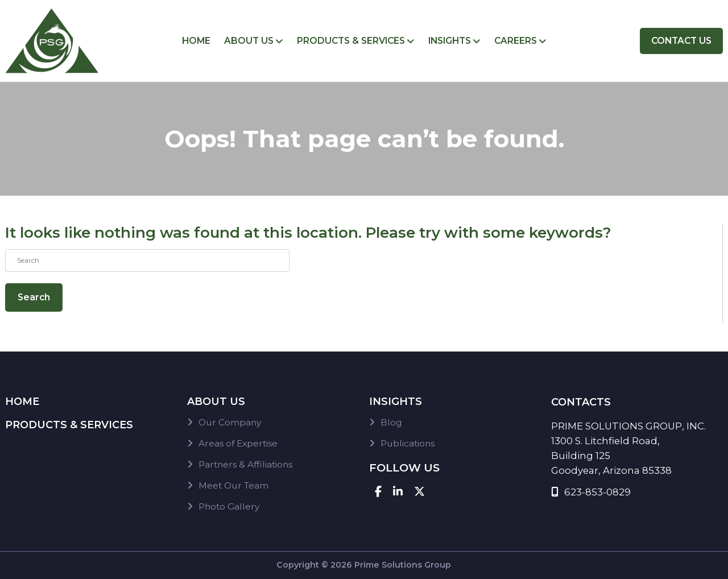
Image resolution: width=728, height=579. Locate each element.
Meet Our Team (233, 485)
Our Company (230, 422)
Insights (450, 41)
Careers (516, 41)
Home (196, 41)
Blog (391, 422)
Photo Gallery (229, 506)
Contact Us (681, 41)
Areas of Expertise (238, 443)
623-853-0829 (591, 492)
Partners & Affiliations (245, 464)
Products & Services (351, 41)
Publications (408, 443)
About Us (249, 41)
